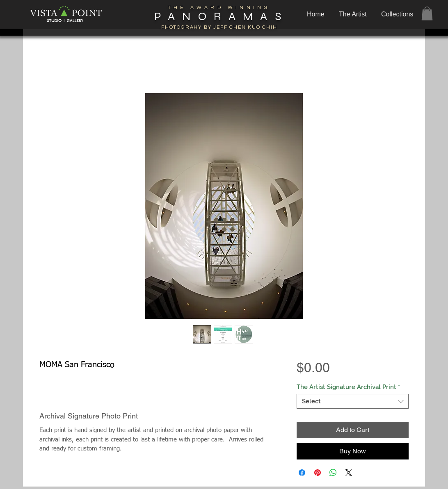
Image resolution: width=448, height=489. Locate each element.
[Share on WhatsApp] (333, 473)
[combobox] (353, 401)
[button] (398, 14)
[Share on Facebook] (302, 473)
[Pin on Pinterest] (318, 473)
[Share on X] (349, 473)
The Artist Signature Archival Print (348, 387)
